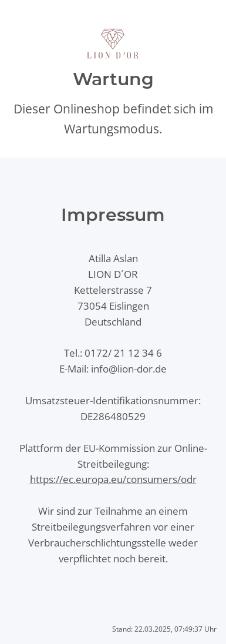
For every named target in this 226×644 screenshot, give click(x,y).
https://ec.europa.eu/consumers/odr (113, 479)
